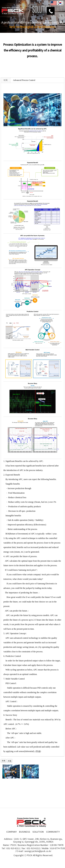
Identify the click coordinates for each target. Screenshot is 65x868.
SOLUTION (38, 832)
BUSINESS (25, 832)
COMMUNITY (53, 832)
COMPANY (11, 832)
